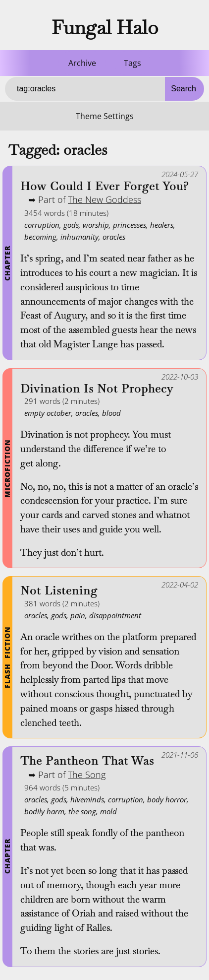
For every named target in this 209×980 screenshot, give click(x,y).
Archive (82, 63)
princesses (130, 225)
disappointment (115, 615)
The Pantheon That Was (87, 761)
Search (183, 89)
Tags (132, 63)
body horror (167, 799)
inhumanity (79, 237)
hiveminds (87, 799)
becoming (40, 237)
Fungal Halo (105, 27)
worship (96, 225)
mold (108, 811)
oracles (114, 237)
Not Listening (59, 591)
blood (111, 413)
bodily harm (44, 811)
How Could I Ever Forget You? (104, 186)
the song (82, 811)
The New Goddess (104, 199)
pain (78, 615)
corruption (42, 225)
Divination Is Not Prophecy (97, 389)
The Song (87, 775)
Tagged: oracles (58, 150)
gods (71, 225)
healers (162, 225)
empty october (48, 413)
